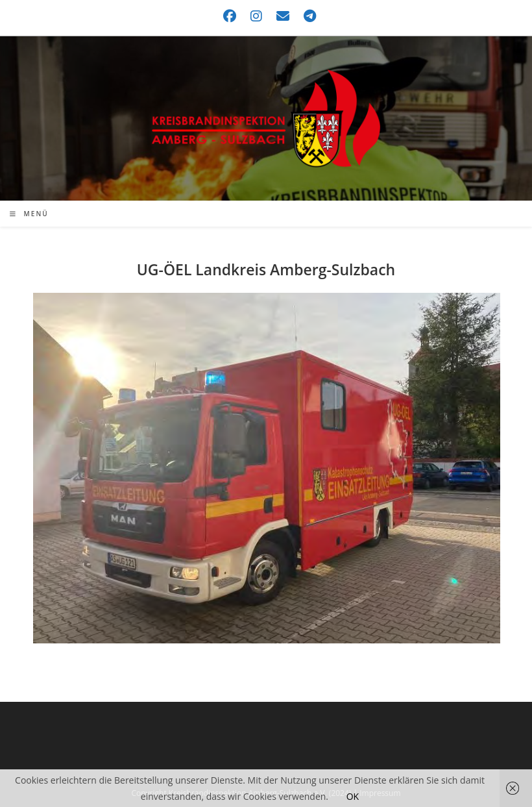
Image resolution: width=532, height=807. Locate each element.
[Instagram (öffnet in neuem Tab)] (257, 16)
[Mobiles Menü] (29, 214)
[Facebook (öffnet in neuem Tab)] (230, 16)
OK (353, 796)
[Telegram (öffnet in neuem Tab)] (307, 16)
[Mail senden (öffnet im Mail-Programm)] (284, 16)
